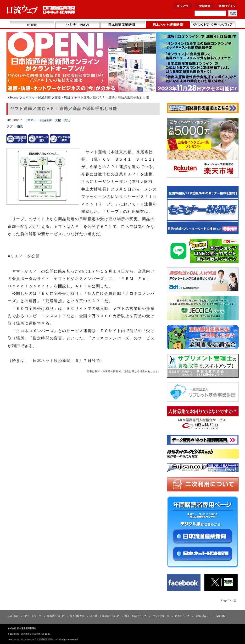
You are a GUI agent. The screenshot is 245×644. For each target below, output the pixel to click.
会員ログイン (227, 6)
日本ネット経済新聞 (168, 25)
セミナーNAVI (77, 25)
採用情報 (221, 616)
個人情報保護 (77, 616)
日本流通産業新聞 (123, 25)
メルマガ (183, 6)
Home (32, 25)
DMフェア (213, 25)
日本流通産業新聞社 (41, 10)
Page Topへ (228, 600)
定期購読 (205, 6)
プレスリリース (161, 616)
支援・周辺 (62, 97)
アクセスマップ (33, 616)
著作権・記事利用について (105, 616)
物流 (20, 126)
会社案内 (14, 616)
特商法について (56, 616)
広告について (182, 616)
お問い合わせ (203, 616)
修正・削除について (136, 616)
